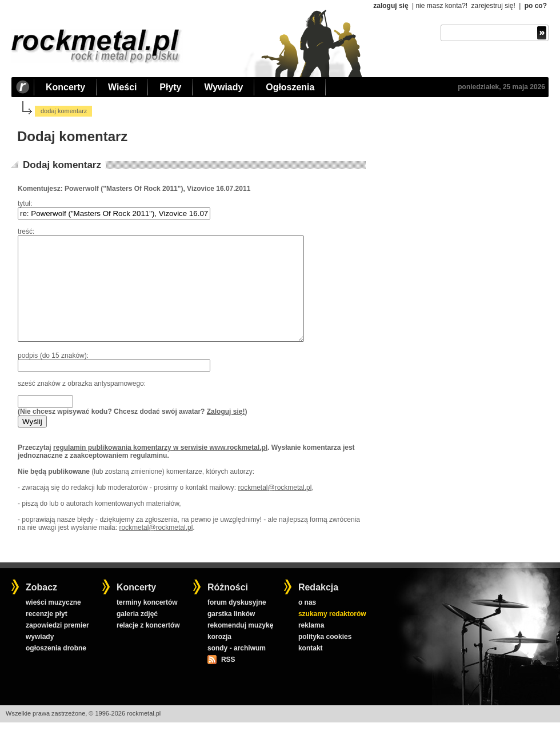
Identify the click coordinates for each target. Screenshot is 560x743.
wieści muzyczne (53, 623)
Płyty (170, 87)
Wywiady (223, 87)
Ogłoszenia (290, 87)
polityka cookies (325, 657)
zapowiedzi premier (57, 646)
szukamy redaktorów (332, 634)
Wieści (122, 87)
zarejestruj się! (493, 6)
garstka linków (231, 634)
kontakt (311, 669)
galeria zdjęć (137, 634)
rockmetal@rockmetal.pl (275, 508)
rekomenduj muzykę (240, 646)
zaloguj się (391, 6)
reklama (311, 646)
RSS (228, 680)
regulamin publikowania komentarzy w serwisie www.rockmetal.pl (160, 468)
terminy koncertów (147, 623)
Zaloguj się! (226, 432)
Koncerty (65, 87)
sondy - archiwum (237, 669)
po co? (536, 6)
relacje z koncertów (148, 646)
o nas (307, 623)
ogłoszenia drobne (56, 669)
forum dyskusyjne (237, 623)
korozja (219, 657)
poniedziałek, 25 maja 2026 (501, 87)
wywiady (40, 657)
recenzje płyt (47, 634)
